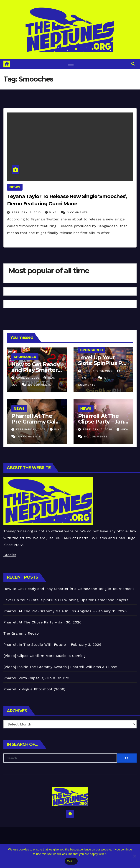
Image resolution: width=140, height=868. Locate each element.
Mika (51, 212)
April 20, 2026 (28, 378)
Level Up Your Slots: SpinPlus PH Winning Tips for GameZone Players (66, 600)
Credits (10, 555)
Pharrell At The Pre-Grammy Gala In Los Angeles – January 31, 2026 (65, 611)
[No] (134, 856)
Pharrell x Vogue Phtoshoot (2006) (34, 689)
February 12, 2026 (31, 429)
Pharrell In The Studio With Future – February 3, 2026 (52, 645)
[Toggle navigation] (71, 64)
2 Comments (77, 212)
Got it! (71, 861)
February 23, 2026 (98, 371)
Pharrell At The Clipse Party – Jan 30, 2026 (101, 422)
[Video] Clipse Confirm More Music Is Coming (45, 656)
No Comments (40, 385)
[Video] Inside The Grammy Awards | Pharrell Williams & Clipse (60, 667)
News (15, 187)
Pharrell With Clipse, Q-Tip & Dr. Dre (36, 678)
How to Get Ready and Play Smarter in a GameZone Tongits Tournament (69, 589)
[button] (133, 64)
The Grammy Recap (21, 633)
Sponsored (25, 357)
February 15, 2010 (27, 212)
